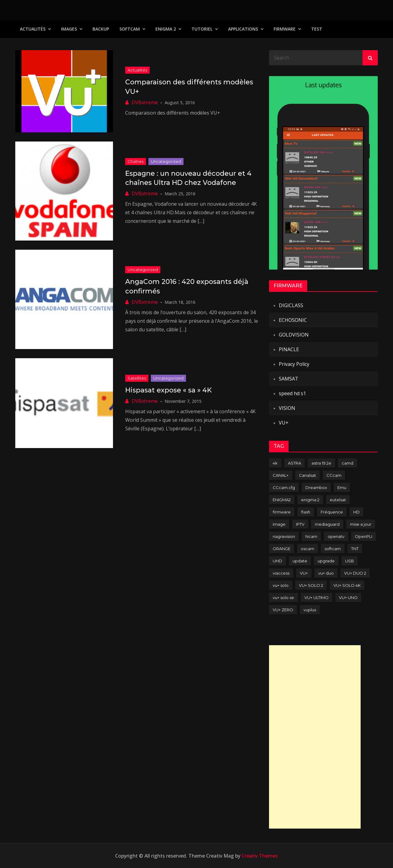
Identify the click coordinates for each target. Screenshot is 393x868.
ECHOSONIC (293, 320)
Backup (101, 29)
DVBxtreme (145, 102)
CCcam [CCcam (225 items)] (334, 475)
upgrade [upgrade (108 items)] (326, 561)
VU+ (284, 423)
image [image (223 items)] (279, 524)
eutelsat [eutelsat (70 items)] (338, 500)
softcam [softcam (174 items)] (333, 549)
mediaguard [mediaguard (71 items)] (327, 524)
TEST (317, 29)
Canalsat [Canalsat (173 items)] (307, 475)
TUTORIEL (202, 29)
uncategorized (166, 161)
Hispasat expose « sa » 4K (168, 390)
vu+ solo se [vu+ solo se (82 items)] (283, 598)
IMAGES (69, 29)
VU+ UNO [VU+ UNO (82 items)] (348, 598)
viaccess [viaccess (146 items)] (281, 573)
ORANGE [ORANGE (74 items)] (282, 549)
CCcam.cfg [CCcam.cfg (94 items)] (284, 487)
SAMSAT (289, 379)
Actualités (33, 29)
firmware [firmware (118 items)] (282, 512)
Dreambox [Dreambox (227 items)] (316, 487)
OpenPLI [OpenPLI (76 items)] (364, 536)
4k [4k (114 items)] (275, 463)
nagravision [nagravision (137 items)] (284, 536)
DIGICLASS (291, 305)
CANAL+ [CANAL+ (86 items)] (281, 475)
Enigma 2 (166, 29)
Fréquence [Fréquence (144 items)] (332, 512)
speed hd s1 (292, 393)
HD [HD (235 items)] (357, 512)
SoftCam (130, 29)
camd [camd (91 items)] (348, 463)
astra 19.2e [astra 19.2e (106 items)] (321, 463)
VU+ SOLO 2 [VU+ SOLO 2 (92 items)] (311, 585)
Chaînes (136, 161)
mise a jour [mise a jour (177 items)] (361, 524)
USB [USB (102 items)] (349, 561)
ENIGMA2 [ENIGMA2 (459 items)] (282, 500)
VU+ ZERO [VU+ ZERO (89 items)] (283, 610)
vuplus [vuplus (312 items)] (310, 610)
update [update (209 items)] (300, 561)
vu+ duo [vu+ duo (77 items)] (326, 573)
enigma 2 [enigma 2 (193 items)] (310, 500)
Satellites (137, 378)
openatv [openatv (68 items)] (336, 536)
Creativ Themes (260, 856)
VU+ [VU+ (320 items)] (304, 573)
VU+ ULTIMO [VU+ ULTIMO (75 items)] (317, 598)
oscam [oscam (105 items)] (307, 549)
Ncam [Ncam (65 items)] (311, 536)
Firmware (285, 29)
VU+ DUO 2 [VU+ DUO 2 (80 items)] (355, 573)
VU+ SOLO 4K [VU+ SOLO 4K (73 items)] (347, 585)
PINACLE (289, 349)
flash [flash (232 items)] (306, 512)
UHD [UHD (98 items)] (277, 561)
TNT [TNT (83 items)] (355, 549)
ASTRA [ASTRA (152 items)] (295, 463)
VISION (287, 408)
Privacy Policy (294, 364)
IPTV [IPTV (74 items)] (300, 524)
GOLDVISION (294, 335)
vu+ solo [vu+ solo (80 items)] (281, 585)
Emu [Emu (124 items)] (342, 487)
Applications (243, 29)
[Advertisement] (315, 737)
